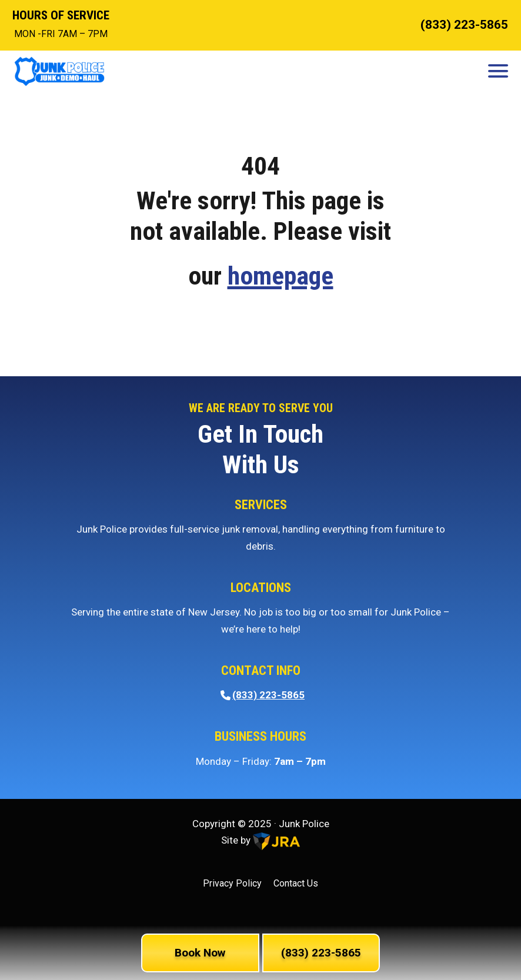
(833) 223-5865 (464, 25)
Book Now (200, 953)
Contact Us (296, 883)
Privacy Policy (232, 883)
